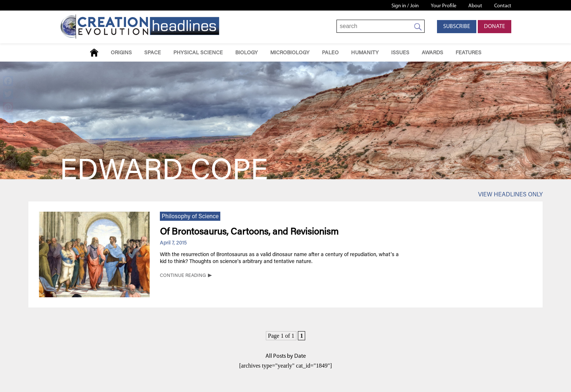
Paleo (330, 53)
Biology (247, 53)
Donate (495, 27)
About (475, 6)
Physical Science (198, 53)
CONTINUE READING (183, 276)
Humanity (365, 53)
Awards (432, 53)
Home (94, 53)
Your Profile (444, 6)
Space (153, 53)
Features (468, 53)
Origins (121, 53)
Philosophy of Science (190, 217)
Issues (400, 53)
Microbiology (290, 53)
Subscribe (457, 27)
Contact (503, 6)
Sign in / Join (405, 6)
